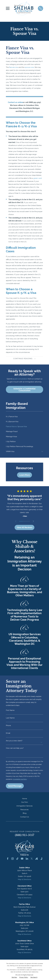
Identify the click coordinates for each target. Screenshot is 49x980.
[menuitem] (24, 417)
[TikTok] (17, 860)
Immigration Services (25, 807)
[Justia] (41, 860)
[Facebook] (8, 860)
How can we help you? (15, 749)
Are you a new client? (14, 741)
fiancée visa (14, 67)
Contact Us (25, 818)
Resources (24, 810)
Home (24, 799)
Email (8, 734)
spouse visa (29, 67)
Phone (8, 726)
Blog (25, 814)
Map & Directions (24, 880)
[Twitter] (32, 860)
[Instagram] (13, 860)
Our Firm (25, 803)
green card (38, 178)
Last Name (10, 718)
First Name (10, 711)
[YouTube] (22, 860)
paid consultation (21, 379)
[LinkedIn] (27, 860)
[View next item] (33, 521)
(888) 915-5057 (25, 836)
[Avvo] (36, 860)
